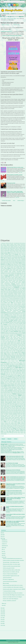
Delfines (24, 292)
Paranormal (3, 379)
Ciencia (20, 278)
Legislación (5, 347)
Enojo (19, 313)
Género (6, 328)
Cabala (24, 267)
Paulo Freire (18, 380)
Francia (2, 325)
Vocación (22, 432)
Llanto (20, 350)
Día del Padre (23, 297)
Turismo (21, 424)
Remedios (24, 395)
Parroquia (12, 379)
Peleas (15, 381)
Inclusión (7, 336)
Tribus (10, 424)
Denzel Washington (7, 293)
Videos (21, 430)
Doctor (6, 305)
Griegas (15, 329)
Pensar (24, 381)
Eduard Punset (12, 307)
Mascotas (13, 357)
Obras (20, 372)
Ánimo (20, 254)
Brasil (10, 266)
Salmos (24, 402)
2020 (17, 243)
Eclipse (17, 306)
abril (3, 555)
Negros (18, 370)
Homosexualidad (12, 333)
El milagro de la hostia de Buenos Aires (14, 491)
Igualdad (12, 335)
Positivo (5, 386)
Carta (18, 274)
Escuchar (11, 315)
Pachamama (12, 375)
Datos (24, 291)
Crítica (21, 287)
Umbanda (8, 425)
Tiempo (16, 422)
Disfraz (12, 304)
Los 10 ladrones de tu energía (12, 463)
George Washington (13, 328)
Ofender (7, 373)
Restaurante (3, 399)
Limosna (2, 350)
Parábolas (14, 378)
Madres (16, 353)
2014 (8, 243)
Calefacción (15, 269)
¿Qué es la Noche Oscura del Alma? (10, 581)
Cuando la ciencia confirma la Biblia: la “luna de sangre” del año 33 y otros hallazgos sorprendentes (15, 499)
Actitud (12, 246)
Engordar (17, 313)
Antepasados (17, 255)
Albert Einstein (23, 249)
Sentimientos (9, 410)
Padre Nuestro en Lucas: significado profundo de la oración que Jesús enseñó (15, 522)
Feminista (7, 322)
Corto (24, 285)
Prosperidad (11, 390)
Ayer (14, 262)
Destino (13, 295)
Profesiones (19, 388)
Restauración (23, 398)
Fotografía (21, 324)
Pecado (2, 381)
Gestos (18, 328)
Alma (11, 251)
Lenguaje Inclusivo (11, 347)
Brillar (12, 266)
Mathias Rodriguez (6, 25)
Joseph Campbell (4, 343)
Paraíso (24, 378)
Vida (16, 430)
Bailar (21, 262)
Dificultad (2, 303)
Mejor (24, 359)
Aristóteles (7, 260)
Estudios (17, 318)
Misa (9, 365)
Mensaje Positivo (15, 361)
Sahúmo (18, 402)
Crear (22, 286)
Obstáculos (23, 372)
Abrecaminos (23, 244)
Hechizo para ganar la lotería (9, 568)
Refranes (24, 394)
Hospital (24, 333)
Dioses (15, 303)
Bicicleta (12, 264)
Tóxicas (16, 423)
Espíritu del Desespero (18, 316)
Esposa (18, 317)
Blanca (2, 265)
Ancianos (2, 254)
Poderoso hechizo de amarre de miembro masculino (13, 560)
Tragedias (2, 424)
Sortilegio (24, 415)
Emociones (23, 309)
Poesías (13, 385)
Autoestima (19, 261)
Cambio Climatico (12, 270)
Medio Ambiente (11, 359)
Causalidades (17, 275)
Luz (16, 352)
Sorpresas (20, 415)
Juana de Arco (13, 343)
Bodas (13, 265)
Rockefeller (2, 401)
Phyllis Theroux (18, 383)
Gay (21, 327)
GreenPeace (12, 329)
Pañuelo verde (15, 376)
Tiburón (12, 422)
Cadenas (9, 268)
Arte (13, 260)
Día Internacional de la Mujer (18, 298)
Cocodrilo (2, 281)
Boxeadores (3, 266)
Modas (16, 365)
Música (8, 369)
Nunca (11, 372)
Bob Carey (5, 265)
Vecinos (22, 427)
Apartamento (6, 258)
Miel (10, 364)
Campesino (10, 271)
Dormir (4, 306)
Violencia (18, 431)
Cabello (6, 269)
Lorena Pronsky (9, 351)
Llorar (22, 350)
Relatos (16, 395)
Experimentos (12, 319)
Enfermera (9, 313)
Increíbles (11, 336)
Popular (3, 439)
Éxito (9, 319)
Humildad (16, 334)
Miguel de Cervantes (15, 364)
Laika (4, 346)
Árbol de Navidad (7, 259)
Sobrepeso (6, 413)
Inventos (6, 340)
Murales (2, 369)
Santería (2, 408)
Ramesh (12, 392)
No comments (16, 25)
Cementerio (17, 276)
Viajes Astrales (8, 430)
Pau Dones (8, 380)
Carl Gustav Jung (22, 273)
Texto (5, 422)
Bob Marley (9, 265)
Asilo (4, 261)
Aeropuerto (24, 248)
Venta (11, 428)
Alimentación (7, 251)
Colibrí (17, 281)
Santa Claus (21, 405)
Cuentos (24, 288)
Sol (5, 414)
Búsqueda (18, 267)
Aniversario (23, 254)
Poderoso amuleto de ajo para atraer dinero (12, 566)
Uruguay (11, 426)
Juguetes (8, 344)
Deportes (12, 293)
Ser (23, 410)
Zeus (6, 434)
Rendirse (2, 397)
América (24, 252)
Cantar (10, 272)
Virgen (10, 432)
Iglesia (4, 335)
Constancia (18, 284)
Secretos (5, 409)
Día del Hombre (13, 297)
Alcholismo (2, 250)
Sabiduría (2, 402)
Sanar (16, 405)
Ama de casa (7, 252)
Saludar (13, 403)
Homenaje (7, 333)
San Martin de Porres (7, 405)
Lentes (16, 347)
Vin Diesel (6, 431)
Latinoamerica (8, 346)
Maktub (13, 354)
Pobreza (5, 385)
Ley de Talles (7, 348)
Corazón (9, 285)
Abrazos (19, 244)
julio (3, 549)
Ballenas (24, 262)
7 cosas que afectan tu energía (9, 591)
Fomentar (17, 324)
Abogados (12, 244)
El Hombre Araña (21, 308)
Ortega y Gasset (22, 374)
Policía (18, 385)
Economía (24, 306)
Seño (14, 410)
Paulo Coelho (13, 380)
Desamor (6, 294)
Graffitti (2, 329)
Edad (2, 307)
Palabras (2, 376)
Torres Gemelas (11, 423)
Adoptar (17, 248)
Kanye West (23, 344)
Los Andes (14, 351)
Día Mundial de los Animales (11, 300)
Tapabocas (3, 420)
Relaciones (13, 395)
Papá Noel (10, 378)
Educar (2, 308)
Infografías (3, 337)
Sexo (12, 411)
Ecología (20, 306)
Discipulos (24, 303)
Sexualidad (16, 411)
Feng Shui (11, 322)
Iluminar (15, 335)
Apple (13, 258)
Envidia (16, 314)
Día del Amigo (7, 297)
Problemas (7, 388)
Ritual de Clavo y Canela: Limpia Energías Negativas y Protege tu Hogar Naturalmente (15, 192)
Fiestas (18, 322)
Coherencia (6, 281)
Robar (11, 400)
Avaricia (2, 262)
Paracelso (17, 378)
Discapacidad (19, 303)
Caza (24, 275)
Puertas (24, 391)
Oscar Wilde (3, 375)
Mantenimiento (14, 355)
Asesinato (23, 260)
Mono (4, 366)
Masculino (24, 357)
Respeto (19, 398)
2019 (2, 614)
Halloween (13, 330)
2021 (2, 610)
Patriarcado (4, 380)
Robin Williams (20, 400)
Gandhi (6, 327)
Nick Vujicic (12, 371)
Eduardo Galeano (18, 307)
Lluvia (24, 350)
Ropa (15, 401)
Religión (20, 395)
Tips (24, 422)
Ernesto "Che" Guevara (22, 314)
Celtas (14, 276)
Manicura (8, 355)
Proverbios (2, 391)
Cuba (8, 288)
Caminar (20, 270)
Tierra (22, 422)
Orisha (18, 374)
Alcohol (6, 250)
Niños (21, 371)
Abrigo (2, 245)
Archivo (16, 439)
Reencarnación (9, 394)
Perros (14, 382)
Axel (12, 262)
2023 (21, 243)
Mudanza (2, 367)
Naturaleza (3, 370)
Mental (9, 363)
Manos (11, 355)
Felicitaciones (15, 321)
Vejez (24, 427)
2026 (2, 533)
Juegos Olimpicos (4, 344)
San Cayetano (5, 404)
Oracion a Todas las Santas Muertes (10, 574)
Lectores (19, 346)
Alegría (9, 250)
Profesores (23, 388)
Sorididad (16, 415)
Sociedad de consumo (21, 413)
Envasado (10, 314)
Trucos (18, 424)
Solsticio (19, 414)
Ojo (10, 373)
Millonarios (3, 365)
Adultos (20, 248)
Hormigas (16, 333)
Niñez (18, 371)
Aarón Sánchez (3, 244)
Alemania (2, 251)
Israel (20, 340)
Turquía (24, 424)
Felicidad (10, 321)
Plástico (22, 384)
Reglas (5, 395)
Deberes (5, 292)
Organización (8, 374)
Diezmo (20, 301)
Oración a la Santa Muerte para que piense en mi (16, 477)
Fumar (5, 326)
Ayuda (16, 262)
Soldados (7, 414)
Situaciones (3, 413)
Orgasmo (12, 374)
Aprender (16, 258)
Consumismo (23, 284)
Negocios (14, 370)
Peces (5, 381)
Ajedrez (17, 249)
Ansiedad (9, 255)
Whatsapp (12, 433)
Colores (24, 281)
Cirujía (2, 279)
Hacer (10, 330)
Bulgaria (8, 267)
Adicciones (6, 248)
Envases (13, 314)
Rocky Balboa (7, 401)
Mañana (2, 356)
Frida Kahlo (13, 325)
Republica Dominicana (21, 397)
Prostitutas (16, 390)
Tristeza (15, 424)
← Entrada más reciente (6, 201)
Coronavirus (14, 285)
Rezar (16, 399)
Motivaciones (15, 366)
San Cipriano (10, 404)
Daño (21, 291)
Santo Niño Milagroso (15, 408)
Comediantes (3, 282)
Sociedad (15, 413)
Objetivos (14, 372)
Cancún (24, 271)
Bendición (24, 263)
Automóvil (23, 261)
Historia (12, 332)
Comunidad (11, 283)
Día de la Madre (11, 296)
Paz (21, 380)
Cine (25, 278)
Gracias (21, 328)
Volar (24, 432)
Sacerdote (10, 402)
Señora (16, 410)
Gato (16, 327)
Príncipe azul (23, 387)
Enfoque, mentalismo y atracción (9, 601)
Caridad (15, 273)
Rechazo (9, 393)
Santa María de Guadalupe (10, 406)
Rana (14, 392)
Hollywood (23, 332)
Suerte (13, 417)
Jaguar (24, 340)
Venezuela (5, 428)
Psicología (10, 391)
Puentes (21, 391)
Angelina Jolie (11, 254)
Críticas (24, 287)
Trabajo (19, 423)
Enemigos (19, 312)
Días (2, 301)
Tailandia (19, 418)
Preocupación (6, 387)
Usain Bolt (15, 426)
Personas (3, 383)
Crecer (24, 286)
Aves (8, 262)
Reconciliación (19, 393)
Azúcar (8, 19)
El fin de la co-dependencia (8, 580)
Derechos (24, 293)
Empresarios (3, 312)
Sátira (2, 409)
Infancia (21, 336)
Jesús (19, 341)
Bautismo (14, 263)
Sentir (12, 410)
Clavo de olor (10, 279)
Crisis (12, 287)
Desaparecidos (11, 294)
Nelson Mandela (22, 370)
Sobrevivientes (10, 413)
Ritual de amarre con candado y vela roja (15, 175)
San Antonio (22, 403)
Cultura (24, 289)
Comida (13, 282)
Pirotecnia (6, 384)
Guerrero (21, 329)
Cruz (2, 288)
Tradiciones (23, 423)
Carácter (9, 273)
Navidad (7, 370)
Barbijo (4, 263)
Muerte (8, 367)
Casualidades (6, 275)
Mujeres (20, 367)
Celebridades (8, 276)
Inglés (12, 337)
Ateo (10, 261)
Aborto (15, 244)
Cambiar (7, 270)
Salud (8, 403)
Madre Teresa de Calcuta (9, 353)
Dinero (12, 19)
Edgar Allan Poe (6, 307)
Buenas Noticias (4, 267)
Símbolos (7, 412)
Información (8, 337)
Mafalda (2, 354)
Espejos (2, 316)
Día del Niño (18, 297)
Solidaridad (15, 414)
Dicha (7, 301)
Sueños (10, 417)
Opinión (14, 373)
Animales (16, 254)
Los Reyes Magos (19, 351)
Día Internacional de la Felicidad (6, 298)
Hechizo (20, 330)
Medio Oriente (17, 359)
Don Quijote (14, 305)
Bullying (12, 267)
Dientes (14, 301)
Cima (23, 278)
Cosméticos (7, 286)
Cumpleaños (3, 291)
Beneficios (3, 264)
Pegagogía (11, 381)
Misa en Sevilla (6, 583)
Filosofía (21, 322)
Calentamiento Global (21, 269)
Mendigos (9, 361)
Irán (15, 340)
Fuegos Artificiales (22, 325)
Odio (5, 373)
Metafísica (15, 363)
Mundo (24, 367)
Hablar (7, 330)
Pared (6, 379)
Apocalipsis (10, 258)
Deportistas (16, 293)
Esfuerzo (18, 315)
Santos (21, 408)
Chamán (9, 277)
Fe (5, 321)
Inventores (3, 340)
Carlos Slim (9, 274)
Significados (3, 412)
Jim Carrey (23, 341)
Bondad (24, 265)
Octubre (2, 373)
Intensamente (16, 338)
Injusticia (15, 337)
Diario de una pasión (22, 300)
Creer (7, 287)
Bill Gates (19, 264)
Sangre (18, 405)
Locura (2, 351)
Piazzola (22, 383)
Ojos (11, 373)
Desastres (24, 294)
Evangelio (23, 318)
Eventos (2, 319)
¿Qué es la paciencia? (7, 578)
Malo (17, 354)
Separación (20, 410)
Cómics (10, 282)
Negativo (11, 370)
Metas (18, 363)
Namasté (20, 369)
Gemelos (24, 327)
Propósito (6, 390)
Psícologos (18, 391)
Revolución (11, 399)
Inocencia (19, 337)
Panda (7, 376)
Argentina (3, 260)
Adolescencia (13, 248)
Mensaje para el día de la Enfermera (13, 470)
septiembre (4, 546)
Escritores (7, 315)
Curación (9, 291)
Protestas (24, 390)
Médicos (6, 359)
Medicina (3, 359)
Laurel (12, 346)
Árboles (13, 259)
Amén (21, 252)
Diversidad (24, 304)
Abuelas (5, 245)
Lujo (10, 352)
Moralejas (10, 366)
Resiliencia (11, 398)
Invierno (12, 340)
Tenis (10, 421)
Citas (4, 279)
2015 (2, 622)
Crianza (9, 287)
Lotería (24, 351)
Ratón (19, 392)
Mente (12, 363)
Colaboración (10, 281)
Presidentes (14, 387)
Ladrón (2, 346)
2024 (2, 537)
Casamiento (23, 274)
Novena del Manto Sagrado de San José (11, 576)
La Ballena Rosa (15, 345)
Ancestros (24, 253)
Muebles (5, 367)
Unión (11, 425)
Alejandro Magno (22, 250)
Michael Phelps (3, 364)
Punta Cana (3, 392)
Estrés (11, 318)
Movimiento (23, 366)
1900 (6, 243)
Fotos (24, 324)
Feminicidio (3, 322)
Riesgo (21, 399)
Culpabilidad (17, 290)
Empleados (7, 310)
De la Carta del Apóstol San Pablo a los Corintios (13, 593)
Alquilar (17, 251)
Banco (2, 263)
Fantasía (20, 320)
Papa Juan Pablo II (4, 378)
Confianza (23, 283)
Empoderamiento (16, 310)
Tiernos (19, 422)
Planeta (13, 384)
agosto (3, 548)
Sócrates (2, 414)
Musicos (11, 369)
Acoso (9, 246)
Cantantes (6, 272)
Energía (24, 311)
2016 (10, 243)
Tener (8, 421)
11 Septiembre (3, 243)
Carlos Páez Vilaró (4, 274)
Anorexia (5, 255)
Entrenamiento (6, 314)
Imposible (2, 336)
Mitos (14, 365)
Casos (2, 275)
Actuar (24, 246)
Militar (24, 364)
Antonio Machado (20, 257)
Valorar (10, 427)
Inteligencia (3, 338)
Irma (17, 340)
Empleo (11, 310)
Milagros (21, 364)
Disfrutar (15, 304)
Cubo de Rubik (12, 288)
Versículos (24, 428)
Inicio (2, 19)
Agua (5, 19)
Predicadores (9, 386)
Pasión (21, 379)
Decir (7, 292)
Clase (6, 279)
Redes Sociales (4, 394)
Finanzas (6, 324)
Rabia (6, 392)
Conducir (19, 283)
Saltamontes (3, 403)
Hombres (3, 333)
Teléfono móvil (23, 420)
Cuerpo (9, 289)
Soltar (21, 414)
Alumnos (24, 251)
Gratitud (5, 329)
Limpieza (6, 350)
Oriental (15, 374)
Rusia (24, 401)
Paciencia (16, 375)
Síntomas (17, 412)
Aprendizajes (20, 258)
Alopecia (14, 251)
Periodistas (10, 382)
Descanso (2, 295)
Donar (2, 306)
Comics (7, 282)
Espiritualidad (13, 317)
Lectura (22, 346)
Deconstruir (10, 292)
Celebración (3, 276)
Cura (6, 291)
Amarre (18, 252)
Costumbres (15, 286)
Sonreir (6, 415)
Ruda (22, 401)
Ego (9, 308)
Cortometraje (3, 286)
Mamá (24, 354)
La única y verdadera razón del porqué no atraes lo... (13, 587)
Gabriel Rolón (20, 326)
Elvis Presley (15, 309)
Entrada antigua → (21, 201)
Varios (16, 427)
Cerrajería (2, 277)
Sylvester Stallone (14, 418)
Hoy (4, 334)
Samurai (18, 403)
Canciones (20, 271)
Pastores (24, 379)
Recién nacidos (14, 393)
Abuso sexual (18, 245)
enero (3, 605)
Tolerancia (2, 423)
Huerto (6, 334)
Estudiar (14, 318)
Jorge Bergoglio (11, 342)
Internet (20, 338)
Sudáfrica (6, 417)
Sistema (24, 412)
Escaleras (2, 315)
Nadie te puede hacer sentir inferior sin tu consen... (13, 585)
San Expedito (15, 404)
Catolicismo (11, 275)
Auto (15, 261)
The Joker (9, 422)
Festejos (15, 323)
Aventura (5, 262)
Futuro (8, 326)
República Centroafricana (13, 397)
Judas (21, 343)
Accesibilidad (23, 245)
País (21, 375)
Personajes (23, 382)
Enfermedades (4, 313)
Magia (15, 19)
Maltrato (20, 354)
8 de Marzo (23, 243)
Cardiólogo (12, 273)
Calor (2, 270)
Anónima (2, 255)
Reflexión (14, 394)
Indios (17, 336)
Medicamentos (23, 358)
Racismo (9, 392)
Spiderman (8, 416)
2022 (19, 243)
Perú (6, 383)
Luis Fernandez (6, 352)
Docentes (2, 305)
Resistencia (15, 398)
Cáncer (17, 271)
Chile (2, 278)
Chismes (7, 278)
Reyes (14, 399)
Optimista (23, 373)
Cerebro (24, 276)
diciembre (4, 540)
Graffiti (24, 328)
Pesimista (11, 383)
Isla (18, 340)
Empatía (2, 310)
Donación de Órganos (21, 305)
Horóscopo (20, 333)
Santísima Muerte (7, 408)
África (2, 249)
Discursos (8, 304)
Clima (13, 279)
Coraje (6, 285)
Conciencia (16, 283)
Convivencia (3, 285)
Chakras (6, 277)
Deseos (6, 295)
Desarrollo (19, 294)
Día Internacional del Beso (14, 299)
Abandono (8, 244)
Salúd (11, 403)
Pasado (15, 379)
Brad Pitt (6, 266)
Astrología (7, 261)
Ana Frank (17, 253)
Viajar (4, 430)
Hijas (4, 332)
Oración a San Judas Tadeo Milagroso (11, 599)
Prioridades (3, 389)
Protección (20, 390)
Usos (18, 426)
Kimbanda (5, 345)
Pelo (21, 381)
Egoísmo (12, 308)
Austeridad (13, 261)
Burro (15, 267)
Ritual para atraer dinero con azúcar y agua (12, 23)
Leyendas (12, 348)
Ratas (16, 392)
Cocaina (19, 279)
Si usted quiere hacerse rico (6, 31)
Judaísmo (18, 343)
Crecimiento (3, 287)
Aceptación (6, 246)
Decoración (15, 292)
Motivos (20, 366)
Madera (2, 353)
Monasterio (24, 365)
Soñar (13, 415)
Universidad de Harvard (16, 425)
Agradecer (5, 249)
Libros (24, 348)
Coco (25, 279)
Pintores (2, 384)
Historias (16, 331)
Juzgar (18, 344)
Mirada (6, 365)
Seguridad (17, 409)
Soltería (24, 414)
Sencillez (5, 410)
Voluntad (2, 433)
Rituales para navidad (11, 183)
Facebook (20, 319)
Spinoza (12, 416)
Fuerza (2, 326)
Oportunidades (18, 373)
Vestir (2, 430)
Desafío (2, 294)
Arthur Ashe (16, 260)
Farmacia (2, 321)
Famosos (16, 320)
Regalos (2, 395)
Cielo (18, 278)
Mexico (21, 363)
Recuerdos (23, 393)
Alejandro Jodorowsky (15, 250)
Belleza (20, 263)
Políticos (24, 385)
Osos (8, 375)
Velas (2, 428)
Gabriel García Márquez (13, 326)
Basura (11, 263)
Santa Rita (24, 406)
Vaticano (19, 427)
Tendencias (5, 421)
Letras (21, 347)
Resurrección (7, 399)
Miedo (8, 364)
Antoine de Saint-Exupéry (13, 257)
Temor (2, 421)
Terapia (24, 421)
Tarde (6, 420)
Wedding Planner (7, 433)
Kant (20, 344)
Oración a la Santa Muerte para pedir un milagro (12, 36)
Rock (25, 400)
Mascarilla (8, 357)
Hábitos (4, 330)
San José (19, 404)
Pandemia (10, 376)
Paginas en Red (15, 642)
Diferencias (23, 301)
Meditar (21, 359)
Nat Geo (24, 369)
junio (3, 551)
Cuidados (13, 290)
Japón (11, 341)
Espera (5, 316)
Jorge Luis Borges (17, 342)
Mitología (11, 365)
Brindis (15, 266)
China (4, 278)
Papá (18, 376)
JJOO (2, 342)
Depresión (20, 293)
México (24, 363)
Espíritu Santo (8, 317)
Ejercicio (15, 308)
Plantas (19, 384)
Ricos (19, 399)
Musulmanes (16, 369)
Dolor (8, 305)
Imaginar (24, 335)
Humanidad (12, 334)
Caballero (2, 269)
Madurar (20, 353)
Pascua (18, 379)
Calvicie (4, 270)
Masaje (4, 357)
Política (20, 385)
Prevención (19, 387)
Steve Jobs (20, 416)
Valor (8, 427)
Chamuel (13, 277)
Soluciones (2, 415)
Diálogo (17, 300)
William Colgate (20, 433)
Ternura (2, 422)
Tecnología (18, 420)
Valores (13, 427)
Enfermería (13, 313)
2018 (15, 243)
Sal (21, 402)
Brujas (18, 266)
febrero (3, 603)
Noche (24, 371)
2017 (13, 243)
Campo (14, 271)
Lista (13, 350)
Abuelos (8, 245)
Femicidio (24, 321)
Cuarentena (5, 288)
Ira (14, 340)
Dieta (17, 301)
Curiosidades (13, 291)
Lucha (2, 352)
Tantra (24, 418)
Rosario (18, 401)
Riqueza (2, 400)
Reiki (8, 395)
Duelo (14, 306)
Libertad (21, 348)
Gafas (24, 326)
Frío (16, 325)
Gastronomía (12, 327)
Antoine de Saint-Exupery (5, 257)
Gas (8, 327)
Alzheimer (2, 252)
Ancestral (20, 253)
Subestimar (3, 417)
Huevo (8, 334)
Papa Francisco (22, 376)
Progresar (2, 390)
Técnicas (14, 420)
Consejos (13, 284)
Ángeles (7, 254)
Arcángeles (23, 259)
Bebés (17, 263)
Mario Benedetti (17, 356)
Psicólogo (14, 391)
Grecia (8, 329)
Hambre (16, 330)
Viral (7, 432)
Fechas (7, 321)
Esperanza (9, 316)
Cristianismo (17, 287)
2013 (2, 625)
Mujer (17, 367)
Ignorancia (8, 335)
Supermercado (8, 418)
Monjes (2, 366)
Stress (24, 416)
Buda (20, 266)
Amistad (6, 253)
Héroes (2, 332)
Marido (12, 356)
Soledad (11, 414)
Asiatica (2, 261)
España (24, 315)
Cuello (21, 288)
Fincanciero (10, 324)
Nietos (16, 371)
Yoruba (2, 434)
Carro (16, 274)
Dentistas (2, 293)
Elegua (11, 309)
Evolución (6, 319)
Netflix (2, 371)
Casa (20, 274)
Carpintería (13, 274)
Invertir (9, 340)
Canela (2, 272)
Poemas (9, 385)
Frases (5, 325)
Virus (13, 432)
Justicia (12, 344)
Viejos (24, 430)
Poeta (15, 385)
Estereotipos (7, 318)
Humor (19, 334)
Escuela (14, 315)
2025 (2, 535)
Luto (15, 352)
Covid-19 (19, 286)
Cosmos (11, 286)
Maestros (23, 353)
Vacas (24, 426)
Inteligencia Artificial (9, 338)
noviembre (4, 542)
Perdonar (2, 382)
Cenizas (21, 276)
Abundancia (12, 245)
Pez (14, 383)
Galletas (2, 327)
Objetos (17, 372)
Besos (6, 264)
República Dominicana (5, 398)
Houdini (2, 334)
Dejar (21, 292)
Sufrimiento (17, 417)
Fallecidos (5, 320)
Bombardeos (16, 265)
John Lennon (5, 342)
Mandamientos (3, 355)
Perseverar (18, 382)
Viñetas (10, 431)
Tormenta (6, 423)
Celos (12, 276)
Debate (2, 292)
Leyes (15, 348)
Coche (22, 279)
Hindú (9, 332)
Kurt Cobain (9, 345)
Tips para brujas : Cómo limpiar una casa (11, 562)
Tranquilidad (6, 424)
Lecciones (15, 346)
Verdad (20, 428)
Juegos (24, 343)
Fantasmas (23, 320)
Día (15, 295)
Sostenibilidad (3, 416)
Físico (14, 324)
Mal (15, 354)
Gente (8, 328)
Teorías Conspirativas (19, 421)
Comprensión (7, 283)
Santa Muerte (18, 406)
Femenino (19, 321)
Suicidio (21, 417)
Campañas (6, 271)
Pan (5, 376)
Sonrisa (10, 415)
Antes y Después (22, 255)
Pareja (8, 379)
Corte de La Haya (20, 285)
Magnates (9, 354)
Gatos (18, 327)
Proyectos (6, 391)
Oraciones (3, 374)
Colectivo (14, 281)
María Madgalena (7, 356)
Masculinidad (19, 357)
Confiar (2, 284)
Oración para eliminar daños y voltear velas (11, 570)
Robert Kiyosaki (14, 400)
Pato (1, 380)
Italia (22, 340)
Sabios (6, 402)
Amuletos (13, 253)
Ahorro (14, 249)
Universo (5, 426)
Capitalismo (3, 273)
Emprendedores (22, 310)
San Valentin (12, 405)
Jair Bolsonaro (3, 341)
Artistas (20, 260)
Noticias (5, 372)
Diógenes (9, 303)
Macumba (24, 352)
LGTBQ (18, 348)
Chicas (24, 277)
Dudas (12, 306)
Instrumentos (23, 337)
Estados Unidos (22, 317)
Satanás (24, 408)
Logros (5, 351)
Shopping (24, 411)
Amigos (2, 253)
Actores (21, 246)
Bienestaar (15, 264)
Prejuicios (13, 386)
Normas (2, 372)
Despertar (9, 295)
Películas (18, 381)
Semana (20, 409)
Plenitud (2, 385)
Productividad (11, 389)
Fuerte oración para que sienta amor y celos (15, 456)
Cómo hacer (18, 282)
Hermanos (23, 330)
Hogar (20, 332)
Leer (25, 346)
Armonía (10, 260)
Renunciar (6, 397)
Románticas (12, 401)
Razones (24, 392)
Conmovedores (7, 284)
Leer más (20, 172)
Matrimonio (15, 358)
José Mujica (23, 342)
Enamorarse (9, 312)
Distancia (19, 304)
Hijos (7, 332)
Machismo (20, 352)
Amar (15, 252)
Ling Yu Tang (10, 350)
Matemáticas (3, 358)
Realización (6, 393)
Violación (13, 431)
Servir (8, 411)
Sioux (20, 412)
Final (4, 324)
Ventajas (14, 428)
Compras (2, 283)
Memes (2, 361)
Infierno (24, 336)
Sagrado (15, 402)
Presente (10, 387)
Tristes (12, 424)
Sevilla (10, 411)
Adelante (2, 248)
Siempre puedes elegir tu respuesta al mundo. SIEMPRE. (14, 589)
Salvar (16, 403)
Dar (23, 291)
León (19, 347)
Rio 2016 (24, 399)
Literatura (16, 350)
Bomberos (20, 265)
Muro (5, 369)
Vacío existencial (3, 427)
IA (25, 334)
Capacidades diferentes (21, 272)
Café (12, 269)
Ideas (2, 335)
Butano (21, 267)
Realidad (2, 393)
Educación (23, 307)
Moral (7, 366)
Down (7, 306)
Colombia (21, 280)
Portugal (2, 386)
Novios (8, 372)
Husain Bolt (22, 334)
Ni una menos (6, 371)
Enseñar (2, 314)
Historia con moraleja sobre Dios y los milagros (12, 597)
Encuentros (14, 312)
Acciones (2, 246)
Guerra (18, 329)
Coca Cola (16, 279)
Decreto (19, 292)
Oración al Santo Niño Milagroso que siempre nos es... (14, 595)
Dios (12, 303)
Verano (17, 428)
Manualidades (23, 355)
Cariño (18, 273)
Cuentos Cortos (4, 289)
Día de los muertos (17, 296)
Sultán (24, 417)
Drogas (9, 306)
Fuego (18, 325)
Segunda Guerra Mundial (11, 409)
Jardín (13, 341)
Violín (5, 432)
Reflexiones (20, 394)
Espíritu (12, 316)
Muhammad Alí (13, 367)
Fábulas (17, 319)
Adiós (9, 248)
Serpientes (5, 411)
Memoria (5, 361)
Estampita (2, 318)
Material (7, 358)
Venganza (8, 428)
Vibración (13, 430)
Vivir (19, 432)
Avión (10, 262)
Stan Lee (16, 416)
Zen (4, 434)
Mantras (18, 355)
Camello (17, 270)
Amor (9, 253)
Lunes (12, 352)
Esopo (21, 315)
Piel (25, 383)
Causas (21, 275)
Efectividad (6, 308)
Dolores (11, 305)
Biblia (9, 264)
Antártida (13, 255)
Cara (6, 273)
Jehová (16, 341)
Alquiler (20, 251)
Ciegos (16, 278)
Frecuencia (9, 325)
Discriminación (3, 304)
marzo (3, 557)
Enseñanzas (23, 313)
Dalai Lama (18, 291)
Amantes (12, 252)
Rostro (20, 401)
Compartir (23, 282)
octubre (3, 544)
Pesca (8, 383)
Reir (10, 395)
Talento (22, 418)
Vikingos (2, 431)
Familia (12, 320)
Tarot (11, 420)
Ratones (21, 392)
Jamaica (8, 341)
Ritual (18, 19)
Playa (24, 384)
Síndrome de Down (12, 412)
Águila (11, 249)
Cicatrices (13, 278)
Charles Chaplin (18, 277)
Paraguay (21, 378)
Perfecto (6, 382)
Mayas (19, 358)
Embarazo (19, 309)
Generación (3, 328)
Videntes (18, 430)
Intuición (24, 338)
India (14, 336)
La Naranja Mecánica (22, 345)
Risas (5, 400)
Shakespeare (20, 411)
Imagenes (19, 335)
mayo (3, 553)
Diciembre (11, 301)
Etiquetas (9, 439)
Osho (6, 375)
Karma (2, 345)
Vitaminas (16, 432)
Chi (22, 277)
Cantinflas (14, 272)
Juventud (15, 344)
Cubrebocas (17, 288)
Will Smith (16, 433)
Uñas (8, 426)
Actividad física (17, 246)
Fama (9, 320)
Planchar (9, 384)
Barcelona (8, 263)
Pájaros (24, 375)
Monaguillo (20, 365)
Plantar (16, 384)
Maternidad (11, 358)
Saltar (6, 403)
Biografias (23, 264)
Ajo (19, 249)
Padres (19, 375)
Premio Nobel (17, 386)
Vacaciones (21, 426)
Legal (2, 347)
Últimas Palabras (4, 425)
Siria (22, 412)
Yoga (24, 433)
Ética (20, 318)
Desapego (15, 294)
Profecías (15, 389)
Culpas (21, 290)
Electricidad (7, 309)
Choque (10, 278)
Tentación (13, 421)
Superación (3, 418)
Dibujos (4, 301)
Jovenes (9, 343)
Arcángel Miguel (18, 259)
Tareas (9, 420)
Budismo (24, 266)
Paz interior (23, 380)
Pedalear (8, 381)
